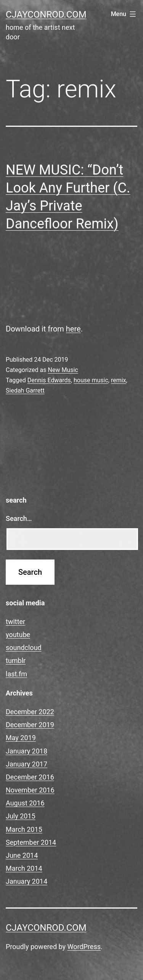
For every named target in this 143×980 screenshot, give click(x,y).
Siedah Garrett (25, 391)
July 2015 (21, 816)
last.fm (16, 674)
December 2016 (30, 777)
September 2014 (31, 842)
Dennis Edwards (49, 380)
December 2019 (30, 725)
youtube (18, 635)
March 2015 (24, 829)
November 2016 (30, 790)
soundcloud (24, 648)
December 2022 (30, 712)
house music (91, 380)
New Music (63, 370)
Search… (19, 518)
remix (119, 380)
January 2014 (27, 881)
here (73, 329)
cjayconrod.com (46, 15)
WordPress (84, 947)
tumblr (16, 661)
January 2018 (27, 751)
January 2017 (27, 764)
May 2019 (21, 738)
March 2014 (24, 868)
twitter (15, 622)
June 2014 (22, 855)
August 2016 (25, 803)
